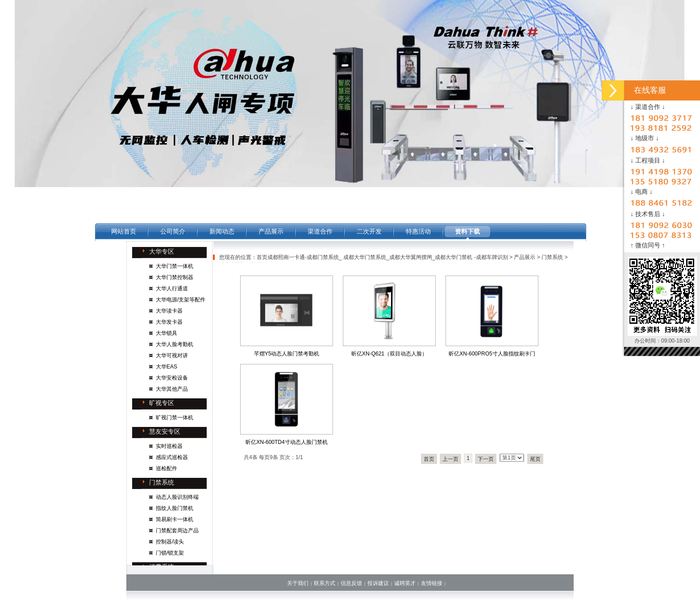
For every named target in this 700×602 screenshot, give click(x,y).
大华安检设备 (172, 378)
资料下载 (467, 231)
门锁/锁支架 (170, 553)
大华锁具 (167, 333)
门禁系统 (552, 257)
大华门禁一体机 (175, 266)
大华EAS (167, 367)
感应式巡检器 (172, 457)
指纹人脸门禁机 (175, 508)
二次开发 (369, 231)
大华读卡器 (169, 311)
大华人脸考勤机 (175, 344)
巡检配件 (167, 468)
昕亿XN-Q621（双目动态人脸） (389, 354)
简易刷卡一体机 (175, 519)
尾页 (535, 459)
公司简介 (173, 231)
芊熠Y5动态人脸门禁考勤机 (287, 354)
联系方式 (325, 583)
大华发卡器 (169, 322)
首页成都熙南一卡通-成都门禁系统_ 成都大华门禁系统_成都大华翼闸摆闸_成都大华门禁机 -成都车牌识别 (382, 257)
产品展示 (271, 231)
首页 (429, 459)
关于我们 (298, 583)
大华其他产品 (172, 389)
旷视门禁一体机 (175, 418)
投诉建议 (378, 583)
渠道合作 (320, 231)
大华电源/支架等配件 (181, 300)
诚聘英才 (405, 583)
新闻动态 (222, 231)
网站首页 (124, 231)
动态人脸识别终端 (177, 497)
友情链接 (432, 583)
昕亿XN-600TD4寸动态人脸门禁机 (286, 442)
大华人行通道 (172, 288)
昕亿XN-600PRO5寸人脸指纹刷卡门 (492, 354)
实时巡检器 (169, 446)
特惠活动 (418, 231)
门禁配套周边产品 (177, 531)
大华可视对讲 (172, 355)
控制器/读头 (170, 542)
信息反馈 (351, 583)
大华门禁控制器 (175, 277)
